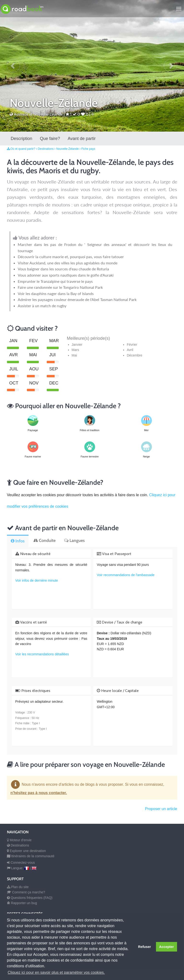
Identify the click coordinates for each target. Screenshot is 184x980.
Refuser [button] (144, 947)
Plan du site (18, 887)
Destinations (46, 149)
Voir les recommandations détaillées (42, 654)
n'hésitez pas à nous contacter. (39, 793)
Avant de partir (82, 139)
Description (22, 139)
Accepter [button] (167, 947)
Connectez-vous (21, 863)
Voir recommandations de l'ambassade (126, 575)
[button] (13, 66)
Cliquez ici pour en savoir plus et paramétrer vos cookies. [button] (56, 972)
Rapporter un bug (22, 903)
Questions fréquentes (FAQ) (30, 898)
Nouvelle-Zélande (69, 149)
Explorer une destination (26, 851)
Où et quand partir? (23, 149)
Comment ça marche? (26, 892)
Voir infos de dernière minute (37, 580)
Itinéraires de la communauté (31, 856)
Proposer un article (161, 809)
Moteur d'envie (19, 840)
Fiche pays (88, 149)
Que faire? (50, 139)
